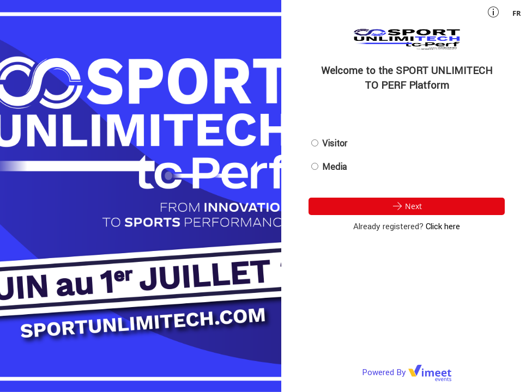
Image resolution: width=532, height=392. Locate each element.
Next (407, 206)
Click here (443, 226)
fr (517, 13)
